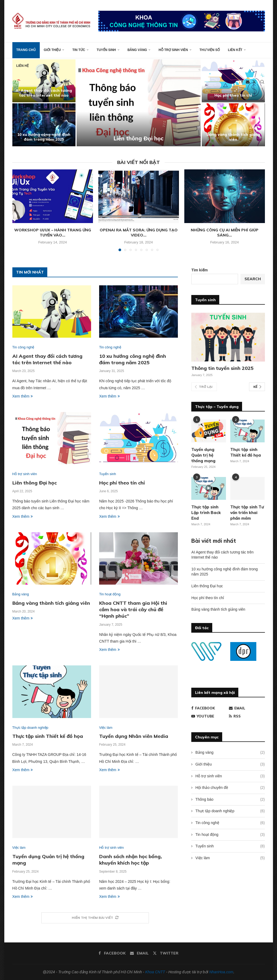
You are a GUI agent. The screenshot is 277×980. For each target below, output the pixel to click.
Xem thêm (23, 396)
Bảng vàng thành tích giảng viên (233, 137)
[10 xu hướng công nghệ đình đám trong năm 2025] (44, 125)
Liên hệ (23, 66)
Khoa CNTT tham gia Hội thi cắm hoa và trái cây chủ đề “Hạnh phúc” (133, 610)
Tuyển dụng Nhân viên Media (134, 736)
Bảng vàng (137, 50)
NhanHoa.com (221, 972)
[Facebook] (242, 82)
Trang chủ (26, 50)
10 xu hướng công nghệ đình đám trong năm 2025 (44, 137)
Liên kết (235, 50)
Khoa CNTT (155, 972)
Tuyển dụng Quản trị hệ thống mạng (203, 455)
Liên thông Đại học (138, 138)
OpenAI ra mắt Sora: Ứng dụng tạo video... (139, 233)
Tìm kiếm (199, 270)
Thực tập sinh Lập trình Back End (206, 513)
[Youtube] (209, 716)
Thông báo (230, 800)
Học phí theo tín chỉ (233, 95)
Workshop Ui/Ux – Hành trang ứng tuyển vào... (53, 233)
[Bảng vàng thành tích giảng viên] (233, 125)
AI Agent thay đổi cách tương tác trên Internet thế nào (44, 93)
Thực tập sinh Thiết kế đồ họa (48, 736)
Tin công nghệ (230, 823)
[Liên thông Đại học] (139, 103)
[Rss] (247, 716)
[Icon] (209, 488)
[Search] (262, 82)
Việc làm (230, 858)
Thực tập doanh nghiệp (230, 811)
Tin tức (79, 50)
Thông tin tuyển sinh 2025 (222, 368)
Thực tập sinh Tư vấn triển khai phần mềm (247, 513)
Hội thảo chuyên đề (230, 788)
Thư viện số (210, 50)
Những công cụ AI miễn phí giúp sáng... (225, 233)
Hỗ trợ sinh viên (173, 50)
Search (253, 279)
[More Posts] (95, 918)
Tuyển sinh (106, 50)
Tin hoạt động (230, 835)
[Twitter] (254, 82)
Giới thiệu (52, 50)
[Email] (248, 82)
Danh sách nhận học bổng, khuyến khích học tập (131, 860)
